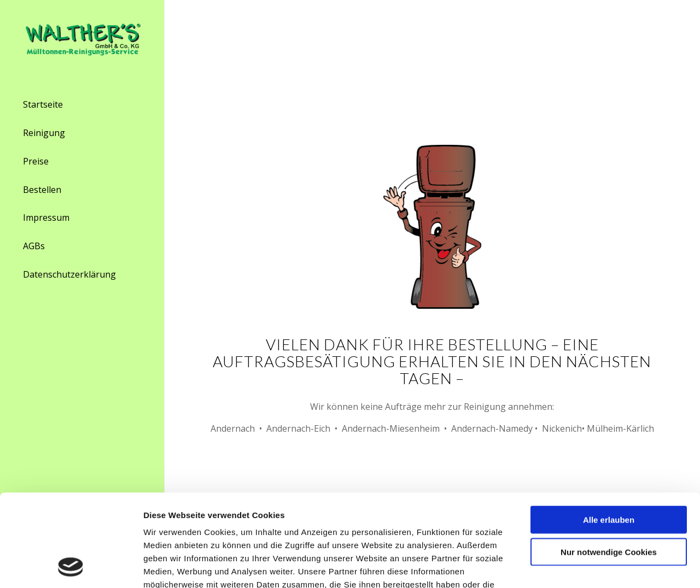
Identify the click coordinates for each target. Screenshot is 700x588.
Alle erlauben (609, 433)
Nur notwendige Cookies (609, 465)
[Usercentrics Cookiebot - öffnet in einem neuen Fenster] (71, 567)
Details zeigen (579, 566)
